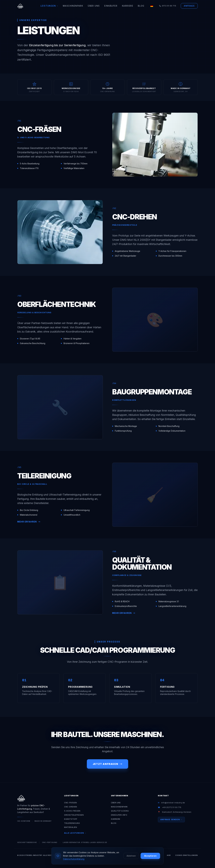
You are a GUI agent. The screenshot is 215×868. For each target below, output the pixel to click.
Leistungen (49, 6)
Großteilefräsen (74, 815)
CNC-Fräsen (71, 803)
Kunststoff (71, 819)
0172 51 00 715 (168, 6)
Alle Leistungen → (75, 833)
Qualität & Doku (120, 811)
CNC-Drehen (71, 807)
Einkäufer (111, 6)
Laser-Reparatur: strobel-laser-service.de (85, 842)
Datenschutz (140, 855)
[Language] (152, 6)
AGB (169, 855)
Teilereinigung (72, 823)
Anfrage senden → (171, 819)
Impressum (157, 855)
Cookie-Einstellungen (187, 855)
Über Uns (94, 6)
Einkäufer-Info (119, 815)
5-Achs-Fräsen (72, 811)
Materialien (71, 827)
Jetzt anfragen (107, 764)
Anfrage (189, 6)
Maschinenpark (73, 6)
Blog (141, 6)
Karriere (128, 6)
